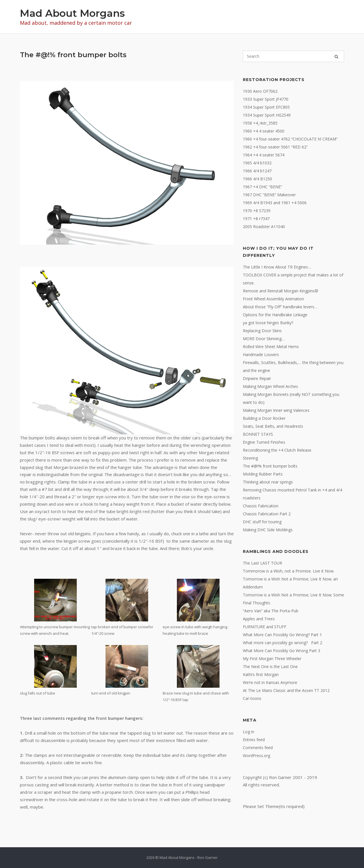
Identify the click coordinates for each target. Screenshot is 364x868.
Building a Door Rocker (264, 418)
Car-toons (252, 698)
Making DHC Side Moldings (268, 530)
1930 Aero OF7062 (260, 91)
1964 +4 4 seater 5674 (264, 155)
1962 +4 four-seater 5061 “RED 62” (275, 147)
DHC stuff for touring (262, 522)
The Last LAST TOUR (262, 563)
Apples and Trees (259, 619)
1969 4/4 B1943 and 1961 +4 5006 (275, 203)
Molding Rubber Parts (263, 474)
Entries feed (254, 740)
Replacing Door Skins (262, 331)
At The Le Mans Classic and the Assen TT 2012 (286, 690)
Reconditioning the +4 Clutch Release (277, 450)
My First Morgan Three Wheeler (272, 659)
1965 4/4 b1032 (257, 163)
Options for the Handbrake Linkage (275, 315)
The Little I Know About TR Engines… (277, 267)
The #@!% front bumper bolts (270, 466)
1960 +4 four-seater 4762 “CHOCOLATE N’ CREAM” (290, 139)
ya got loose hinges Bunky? (268, 323)
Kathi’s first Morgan (261, 674)
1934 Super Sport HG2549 (267, 115)
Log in (249, 732)
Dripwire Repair (257, 378)
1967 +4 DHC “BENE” (262, 187)
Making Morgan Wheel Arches (270, 386)
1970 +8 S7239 (257, 211)
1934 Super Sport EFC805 (266, 107)
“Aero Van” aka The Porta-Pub (271, 611)
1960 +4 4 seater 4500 (264, 131)
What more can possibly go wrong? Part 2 (283, 643)
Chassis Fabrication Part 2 (267, 514)
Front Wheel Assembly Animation (273, 299)
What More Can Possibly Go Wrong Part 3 (282, 651)
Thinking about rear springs (268, 482)
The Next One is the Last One (270, 666)
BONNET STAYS (258, 434)
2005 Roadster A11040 (264, 227)
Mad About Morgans (72, 13)
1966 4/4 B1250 (258, 179)
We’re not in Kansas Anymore (270, 682)
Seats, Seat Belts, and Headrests (273, 426)
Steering (250, 458)
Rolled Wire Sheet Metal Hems (271, 347)
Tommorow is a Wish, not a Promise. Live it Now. (289, 571)
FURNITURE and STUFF (265, 627)
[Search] (336, 56)
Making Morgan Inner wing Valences (276, 410)
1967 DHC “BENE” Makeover (269, 195)
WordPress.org (257, 756)
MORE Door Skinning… (264, 339)
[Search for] (293, 56)
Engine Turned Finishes (264, 442)
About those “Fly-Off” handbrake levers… (280, 307)
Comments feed (258, 748)
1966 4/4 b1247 (257, 171)
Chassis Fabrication (261, 506)
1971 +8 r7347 (256, 219)
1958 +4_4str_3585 (260, 123)
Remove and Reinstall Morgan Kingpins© (281, 291)
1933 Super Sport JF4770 (266, 99)
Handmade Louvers (261, 355)
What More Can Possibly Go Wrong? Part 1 (282, 635)
